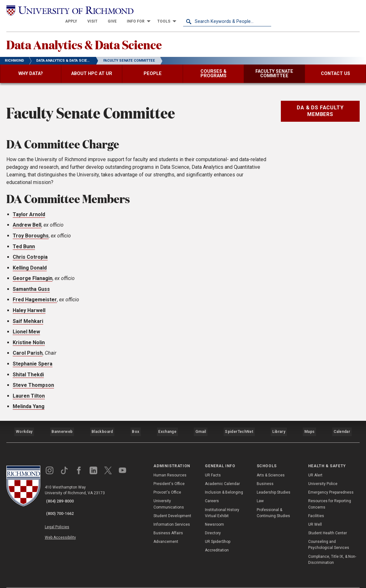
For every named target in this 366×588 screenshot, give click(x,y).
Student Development (172, 503)
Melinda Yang (29, 399)
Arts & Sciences (271, 462)
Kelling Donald (30, 260)
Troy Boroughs (31, 228)
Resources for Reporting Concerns (330, 491)
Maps (309, 421)
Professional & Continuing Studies (273, 499)
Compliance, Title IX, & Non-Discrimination (332, 546)
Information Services (172, 511)
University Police (323, 471)
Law (260, 488)
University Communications (169, 491)
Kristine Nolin (29, 335)
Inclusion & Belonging (224, 479)
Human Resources (170, 462)
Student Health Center (328, 520)
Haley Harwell (29, 303)
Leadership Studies (274, 479)
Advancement (166, 529)
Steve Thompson (33, 378)
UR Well (315, 511)
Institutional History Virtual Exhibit (222, 499)
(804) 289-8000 (64, 488)
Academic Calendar (222, 471)
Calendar (342, 421)
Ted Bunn (24, 239)
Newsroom (214, 511)
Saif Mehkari (28, 314)
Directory (213, 520)
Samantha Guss (31, 282)
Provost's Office (167, 479)
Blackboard (102, 421)
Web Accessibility (66, 516)
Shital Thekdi (28, 367)
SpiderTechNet (239, 421)
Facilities (316, 503)
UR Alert (315, 462)
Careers (212, 488)
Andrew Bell (27, 218)
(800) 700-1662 (64, 496)
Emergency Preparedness (331, 479)
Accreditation (217, 537)
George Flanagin (33, 271)
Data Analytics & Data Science (105, 35)
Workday (24, 421)
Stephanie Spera (33, 356)
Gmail (201, 421)
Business (265, 471)
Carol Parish (28, 346)
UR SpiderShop (218, 529)
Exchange (167, 421)
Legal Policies (63, 509)
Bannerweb (62, 421)
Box (135, 421)
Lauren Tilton (29, 389)
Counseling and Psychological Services (329, 532)
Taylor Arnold (29, 207)
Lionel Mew (26, 324)
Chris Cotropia (30, 250)
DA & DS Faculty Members (320, 104)
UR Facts (213, 462)
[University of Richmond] (51, 10)
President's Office (169, 471)
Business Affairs (168, 520)
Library (278, 421)
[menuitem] (159, 10)
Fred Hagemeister (35, 293)
